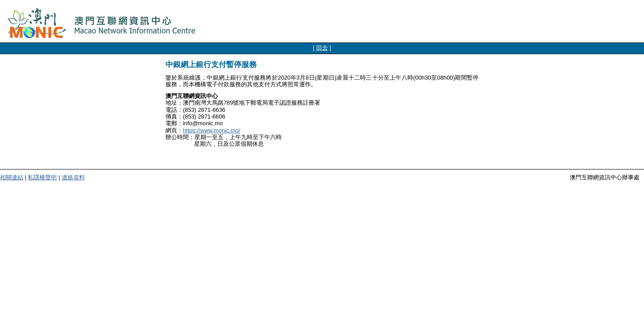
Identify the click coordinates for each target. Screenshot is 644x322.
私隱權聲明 (42, 177)
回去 (322, 48)
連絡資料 (73, 177)
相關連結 (12, 177)
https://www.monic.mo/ (212, 130)
